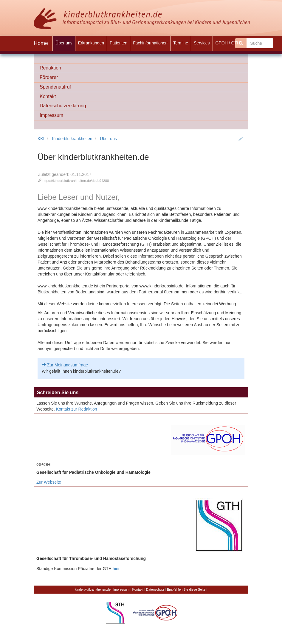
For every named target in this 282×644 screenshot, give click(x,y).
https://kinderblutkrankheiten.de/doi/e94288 (76, 181)
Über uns (108, 139)
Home (41, 43)
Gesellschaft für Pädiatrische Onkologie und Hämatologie (93, 472)
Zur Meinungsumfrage (68, 365)
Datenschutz (155, 589)
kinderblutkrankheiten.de (93, 589)
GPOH (43, 465)
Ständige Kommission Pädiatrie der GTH (74, 569)
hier (116, 569)
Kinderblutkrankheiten (72, 139)
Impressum (121, 589)
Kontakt (138, 589)
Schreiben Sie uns (58, 392)
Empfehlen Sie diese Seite (186, 589)
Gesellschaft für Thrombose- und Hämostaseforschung (91, 558)
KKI (41, 139)
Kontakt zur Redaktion (77, 409)
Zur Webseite (49, 482)
